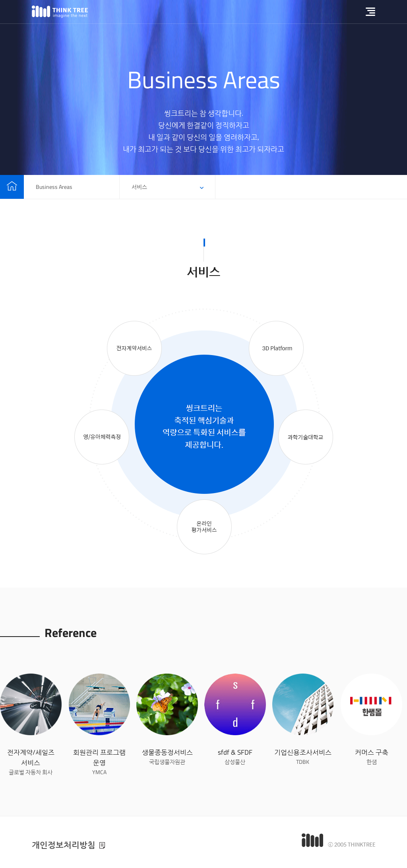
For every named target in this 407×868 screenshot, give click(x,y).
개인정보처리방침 (64, 845)
